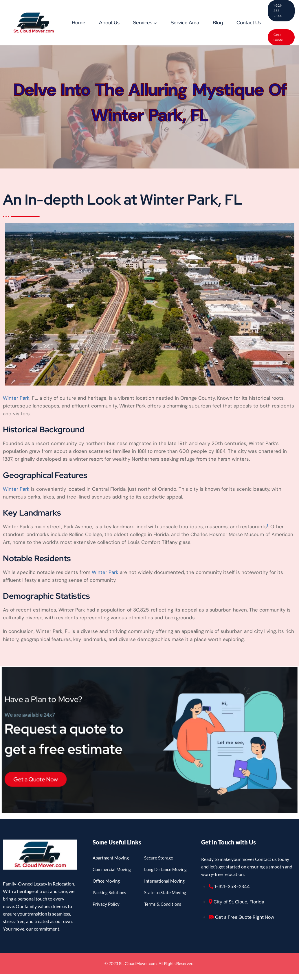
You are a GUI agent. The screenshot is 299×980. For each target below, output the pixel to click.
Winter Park (16, 398)
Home (79, 23)
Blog (218, 23)
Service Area (185, 23)
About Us (109, 23)
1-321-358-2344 (278, 11)
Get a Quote (278, 37)
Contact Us (249, 23)
